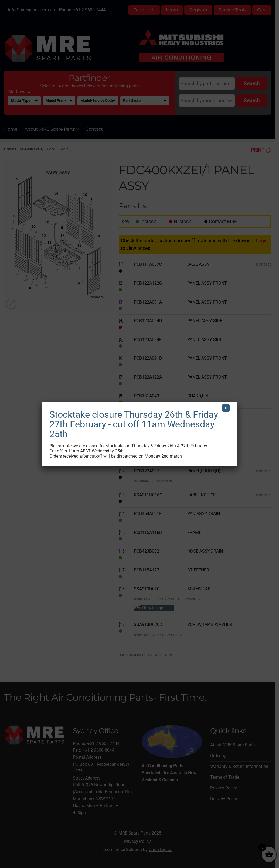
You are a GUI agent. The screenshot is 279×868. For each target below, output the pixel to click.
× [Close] (226, 408)
